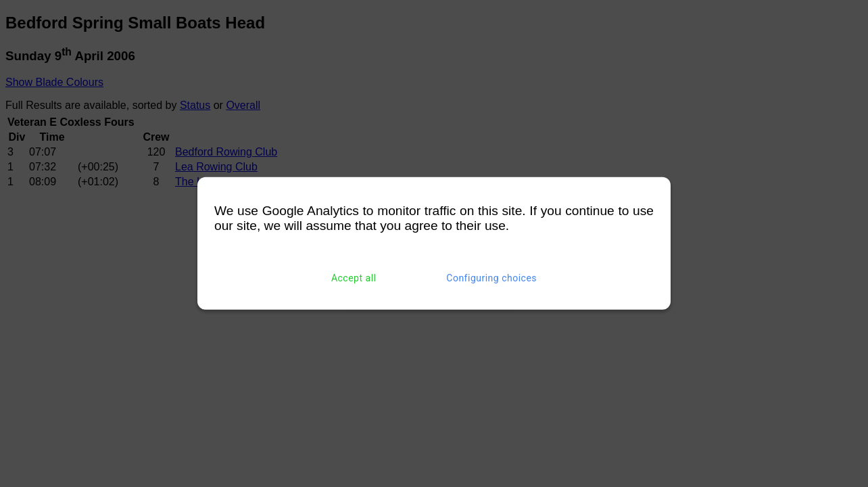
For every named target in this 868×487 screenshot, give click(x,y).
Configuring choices (491, 278)
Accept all (354, 278)
